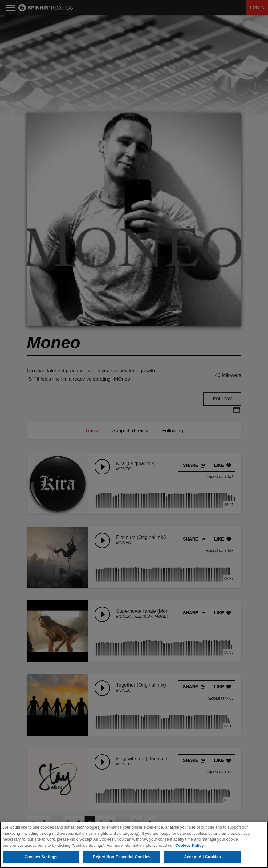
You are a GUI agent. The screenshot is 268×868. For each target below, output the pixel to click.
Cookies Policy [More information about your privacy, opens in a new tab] (189, 845)
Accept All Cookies (202, 857)
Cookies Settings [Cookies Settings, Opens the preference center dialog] (41, 857)
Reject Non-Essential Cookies (122, 857)
